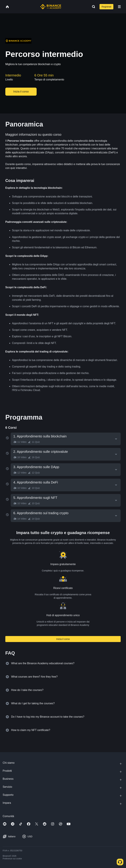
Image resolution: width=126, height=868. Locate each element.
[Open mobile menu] (119, 7)
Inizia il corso (63, 639)
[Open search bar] (93, 7)
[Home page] (51, 7)
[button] (119, 7)
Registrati (106, 7)
